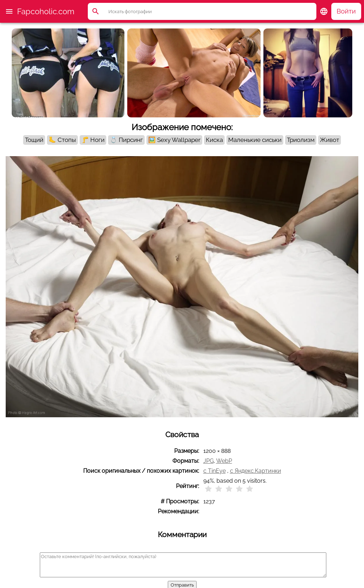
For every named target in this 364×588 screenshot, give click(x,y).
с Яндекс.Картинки (256, 471)
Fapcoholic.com (46, 11)
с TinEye (215, 471)
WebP (224, 461)
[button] (9, 11)
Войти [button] (346, 11)
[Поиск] (212, 11)
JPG (208, 461)
